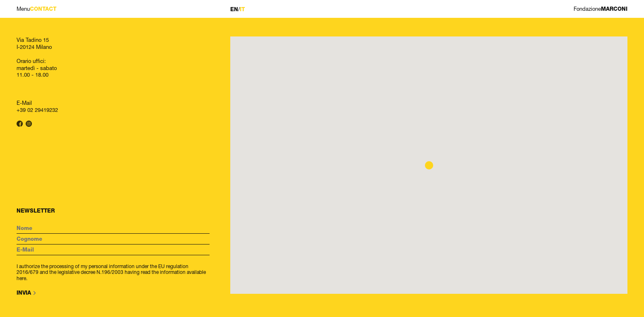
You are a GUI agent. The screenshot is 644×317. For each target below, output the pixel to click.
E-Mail (24, 103)
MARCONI (601, 9)
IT (242, 9)
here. (22, 278)
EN (234, 9)
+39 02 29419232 (37, 110)
